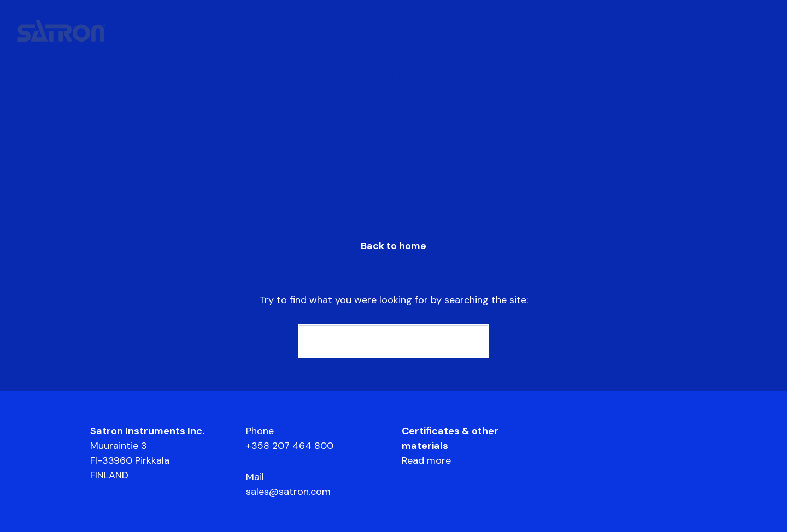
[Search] (393, 341)
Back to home (393, 246)
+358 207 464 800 (290, 446)
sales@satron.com (288, 492)
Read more (426, 460)
